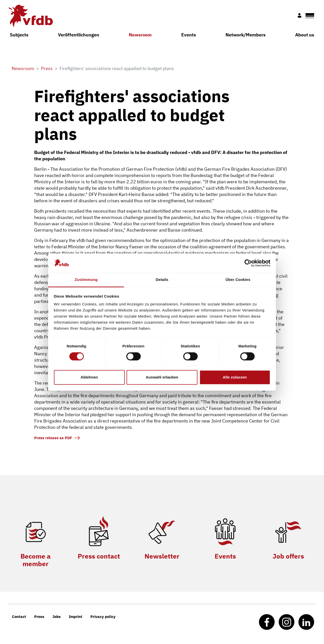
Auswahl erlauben (162, 377)
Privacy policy (103, 617)
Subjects (19, 35)
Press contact (99, 556)
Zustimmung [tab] (86, 280)
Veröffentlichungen (79, 35)
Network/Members (246, 35)
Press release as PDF (53, 438)
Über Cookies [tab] (238, 280)
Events (189, 35)
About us (305, 35)
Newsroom (140, 35)
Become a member (36, 560)
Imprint (76, 617)
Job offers (288, 556)
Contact (19, 617)
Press (39, 617)
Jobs (57, 617)
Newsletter (162, 556)
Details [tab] (162, 280)
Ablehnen (89, 377)
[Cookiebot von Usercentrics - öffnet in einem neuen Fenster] (248, 263)
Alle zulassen (235, 377)
